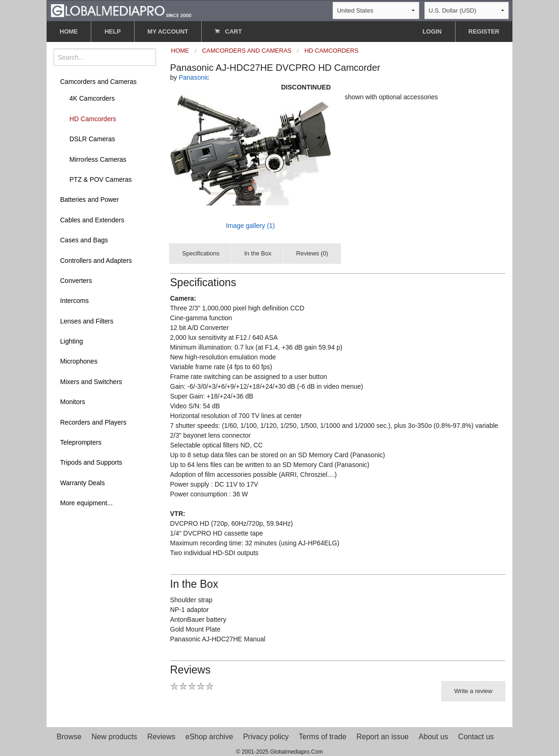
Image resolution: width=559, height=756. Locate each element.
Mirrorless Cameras (98, 159)
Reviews (161, 737)
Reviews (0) (312, 253)
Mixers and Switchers (91, 382)
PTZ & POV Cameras (101, 179)
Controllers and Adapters (96, 261)
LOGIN (432, 31)
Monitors (73, 402)
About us (433, 737)
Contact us (476, 737)
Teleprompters (81, 442)
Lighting (72, 341)
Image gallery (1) (250, 226)
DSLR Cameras (92, 139)
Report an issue (382, 737)
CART (228, 31)
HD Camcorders (93, 119)
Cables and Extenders (92, 220)
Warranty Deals (82, 483)
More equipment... (86, 503)
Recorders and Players (93, 422)
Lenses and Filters (87, 321)
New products (115, 737)
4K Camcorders (92, 98)
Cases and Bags (84, 240)
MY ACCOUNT (168, 31)
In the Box (258, 253)
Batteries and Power (89, 199)
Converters (76, 281)
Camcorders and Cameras (98, 82)
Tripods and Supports (91, 462)
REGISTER (484, 31)
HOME (69, 31)
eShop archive (209, 737)
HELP (112, 31)
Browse (69, 737)
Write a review (473, 691)
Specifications (201, 253)
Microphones (79, 361)
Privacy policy (266, 737)
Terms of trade (322, 737)
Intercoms (74, 301)
